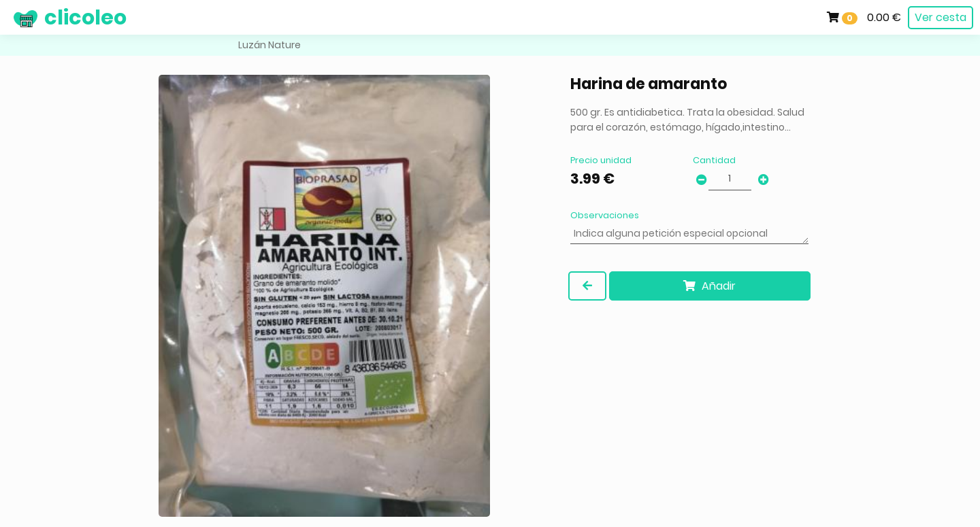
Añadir (709, 286)
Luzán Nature (269, 45)
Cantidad (714, 160)
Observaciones (605, 215)
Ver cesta (941, 17)
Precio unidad (601, 160)
